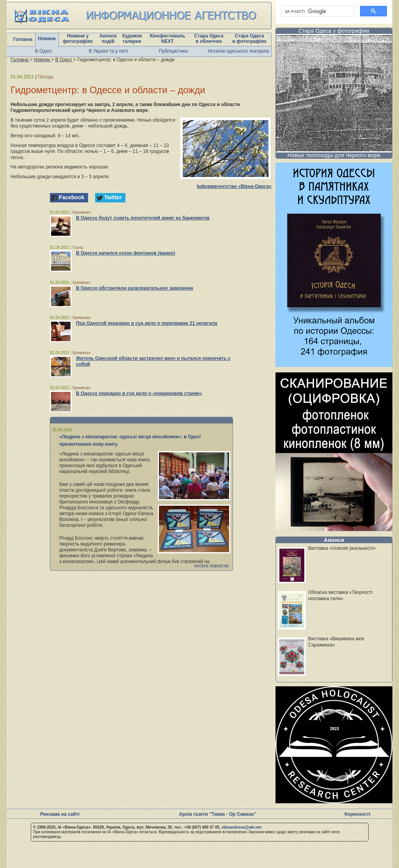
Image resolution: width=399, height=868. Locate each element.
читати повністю (211, 566)
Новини (47, 39)
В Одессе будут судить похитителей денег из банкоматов (143, 218)
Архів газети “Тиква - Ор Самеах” (218, 814)
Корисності (357, 814)
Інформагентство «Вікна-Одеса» (234, 186)
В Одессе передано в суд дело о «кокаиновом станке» (139, 393)
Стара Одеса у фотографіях (334, 31)
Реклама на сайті (60, 814)
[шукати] (317, 11)
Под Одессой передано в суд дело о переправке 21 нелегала (147, 323)
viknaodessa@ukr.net (241, 827)
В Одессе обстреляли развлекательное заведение (135, 288)
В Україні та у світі (109, 51)
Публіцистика (174, 51)
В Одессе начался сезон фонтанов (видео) (125, 253)
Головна (23, 39)
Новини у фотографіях (78, 39)
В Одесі (43, 51)
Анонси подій (108, 39)
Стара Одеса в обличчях (209, 39)
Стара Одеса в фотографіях (249, 39)
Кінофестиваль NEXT (167, 39)
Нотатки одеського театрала (238, 51)
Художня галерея (132, 39)
